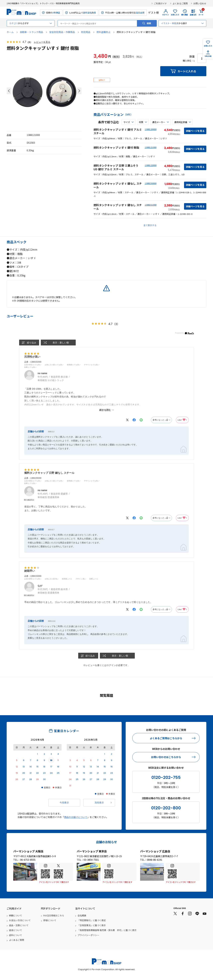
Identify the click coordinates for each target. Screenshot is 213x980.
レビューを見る (42, 42)
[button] (9, 91)
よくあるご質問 (180, 3)
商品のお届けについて (76, 817)
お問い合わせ (200, 3)
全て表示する (150, 225)
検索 (149, 23)
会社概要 (82, 916)
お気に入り (175, 15)
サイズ (127, 122)
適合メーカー (159, 122)
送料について (15, 935)
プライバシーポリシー (88, 935)
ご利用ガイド (160, 3)
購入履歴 (185, 15)
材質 (141, 122)
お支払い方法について (20, 920)
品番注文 (193, 15)
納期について (15, 916)
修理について (50, 920)
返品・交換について (19, 925)
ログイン (166, 15)
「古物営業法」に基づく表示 (92, 925)
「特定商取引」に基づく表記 (92, 920)
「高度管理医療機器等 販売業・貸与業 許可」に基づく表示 (107, 930)
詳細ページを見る (195, 131)
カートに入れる (187, 71)
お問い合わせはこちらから (166, 757)
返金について (15, 930)
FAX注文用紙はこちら (54, 916)
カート (201, 12)
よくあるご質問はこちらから (166, 738)
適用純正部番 (181, 122)
